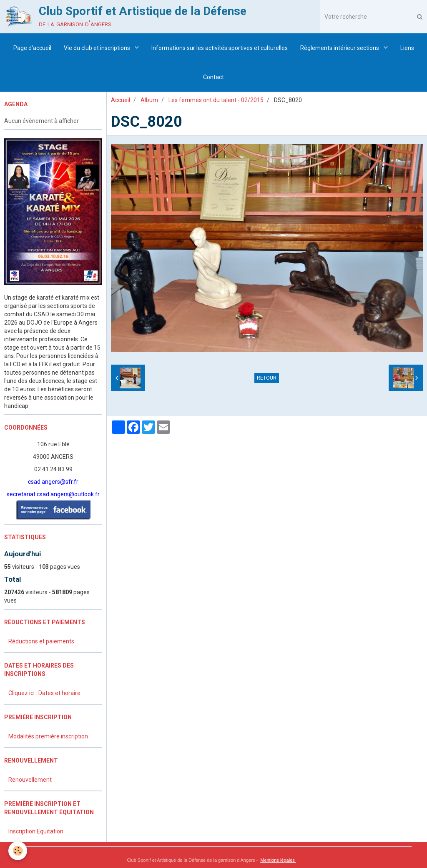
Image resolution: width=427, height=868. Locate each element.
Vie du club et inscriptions (98, 48)
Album (149, 100)
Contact (213, 77)
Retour (267, 378)
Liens (407, 48)
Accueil (121, 100)
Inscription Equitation (36, 831)
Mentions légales (278, 860)
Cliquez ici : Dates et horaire (44, 693)
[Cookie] (18, 851)
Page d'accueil (32, 48)
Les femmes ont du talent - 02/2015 (216, 100)
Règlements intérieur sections (340, 48)
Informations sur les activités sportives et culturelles (220, 48)
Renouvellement (30, 780)
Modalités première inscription (48, 736)
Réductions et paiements (41, 641)
